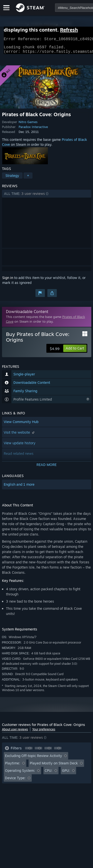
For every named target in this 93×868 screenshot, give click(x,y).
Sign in (8, 281)
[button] (47, 197)
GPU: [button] (66, 773)
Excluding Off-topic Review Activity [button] (33, 759)
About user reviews (15, 732)
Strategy (12, 178)
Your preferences (44, 732)
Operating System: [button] (20, 773)
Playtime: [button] (13, 766)
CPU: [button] (48, 773)
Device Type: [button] (15, 781)
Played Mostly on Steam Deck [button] (54, 766)
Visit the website (20, 435)
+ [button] (28, 178)
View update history (20, 446)
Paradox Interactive (33, 130)
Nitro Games (28, 125)
